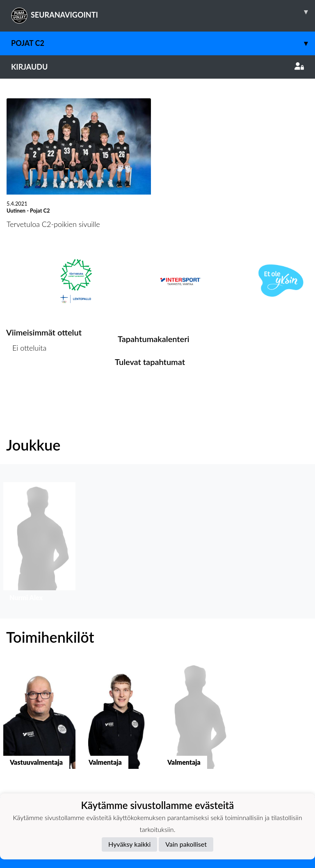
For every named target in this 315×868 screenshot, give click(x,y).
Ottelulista (26, 379)
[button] (39, 544)
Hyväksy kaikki (129, 844)
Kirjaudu (157, 67)
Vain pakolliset (186, 844)
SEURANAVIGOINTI (163, 12)
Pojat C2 (163, 43)
